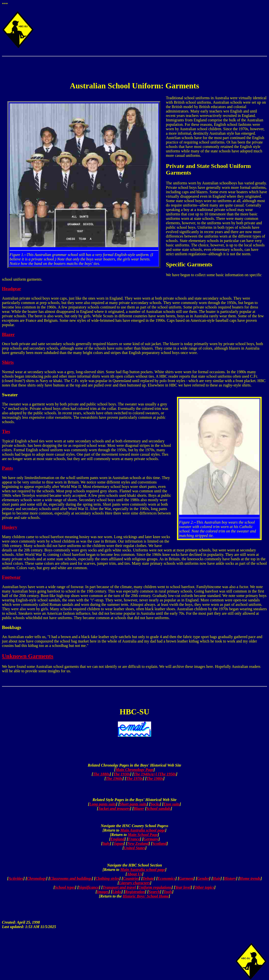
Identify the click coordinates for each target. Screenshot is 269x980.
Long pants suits (103, 804)
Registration (135, 892)
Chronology (36, 878)
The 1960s (114, 779)
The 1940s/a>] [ (146, 774)
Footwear (11, 577)
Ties (6, 431)
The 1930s (122, 774)
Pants (8, 468)
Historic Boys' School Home (146, 896)
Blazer (8, 334)
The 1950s (168, 774)
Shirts (8, 362)
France (134, 839)
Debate (148, 878)
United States (135, 848)
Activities (16, 878)
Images (103, 892)
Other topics (204, 887)
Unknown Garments (28, 656)
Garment (186, 878)
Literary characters (134, 883)
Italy (106, 843)
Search (154, 892)
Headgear (12, 289)
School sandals (159, 809)
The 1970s (135, 779)
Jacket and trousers (114, 809)
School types (65, 887)
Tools (168, 892)
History (230, 878)
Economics (166, 878)
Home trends (250, 878)
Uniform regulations (155, 887)
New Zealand (138, 843)
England (118, 839)
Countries (131, 878)
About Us (135, 874)
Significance (89, 887)
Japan (119, 843)
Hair (217, 878)
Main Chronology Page (134, 770)
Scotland (159, 843)
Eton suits (172, 804)
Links (117, 892)
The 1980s (155, 779)
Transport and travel (119, 887)
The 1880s (101, 774)
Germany (151, 839)
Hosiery (10, 527)
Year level (183, 887)
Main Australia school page (143, 830)
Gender (203, 878)
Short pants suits (133, 804)
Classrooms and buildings (71, 878)
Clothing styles (107, 878)
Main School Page (143, 835)
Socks (155, 804)
